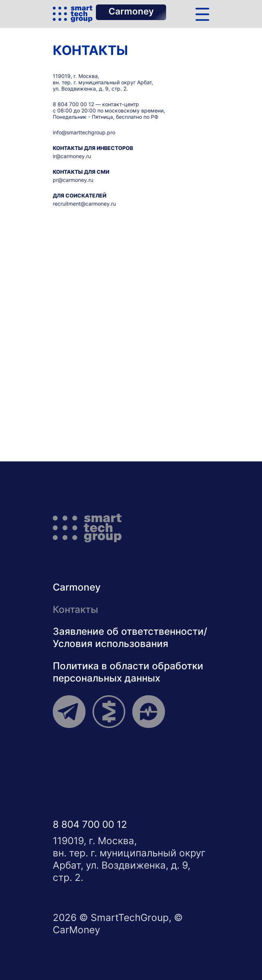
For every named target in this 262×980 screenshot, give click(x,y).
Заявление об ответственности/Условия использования (130, 637)
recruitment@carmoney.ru (84, 204)
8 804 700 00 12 (73, 104)
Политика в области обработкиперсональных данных (128, 672)
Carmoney (131, 11)
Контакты (75, 609)
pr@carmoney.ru (73, 180)
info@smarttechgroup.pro (84, 132)
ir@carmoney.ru (72, 156)
